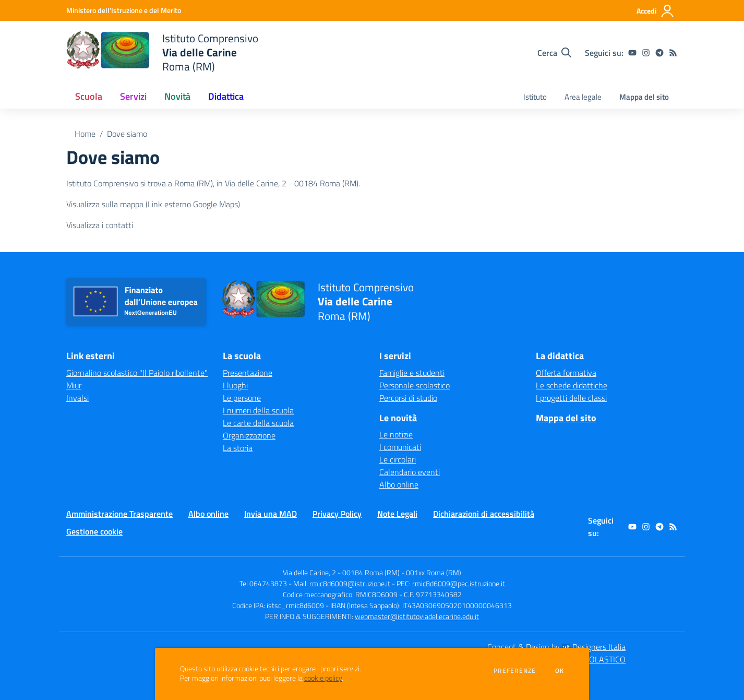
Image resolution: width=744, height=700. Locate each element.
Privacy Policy (337, 514)
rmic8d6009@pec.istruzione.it (459, 583)
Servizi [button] (133, 96)
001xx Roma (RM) (434, 572)
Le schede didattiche (572, 385)
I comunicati (400, 447)
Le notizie (396, 434)
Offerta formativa (566, 373)
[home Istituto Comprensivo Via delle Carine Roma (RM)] (162, 52)
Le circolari (398, 459)
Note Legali (397, 514)
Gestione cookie (94, 531)
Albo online (399, 484)
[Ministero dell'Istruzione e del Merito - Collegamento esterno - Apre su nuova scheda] (124, 10)
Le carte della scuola (258, 423)
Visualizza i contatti (100, 225)
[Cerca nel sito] (554, 53)
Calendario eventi (410, 472)
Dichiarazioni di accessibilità (484, 514)
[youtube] (632, 53)
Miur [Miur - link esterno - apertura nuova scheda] (74, 385)
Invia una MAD (271, 514)
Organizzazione (249, 435)
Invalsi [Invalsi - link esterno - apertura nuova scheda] (77, 398)
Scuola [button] (89, 96)
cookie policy (323, 678)
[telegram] (659, 53)
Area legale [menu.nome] (583, 97)
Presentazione (248, 373)
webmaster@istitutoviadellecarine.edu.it (417, 616)
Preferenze (515, 671)
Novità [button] (177, 96)
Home (85, 134)
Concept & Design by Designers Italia (556, 647)
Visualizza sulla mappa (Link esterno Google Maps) (153, 204)
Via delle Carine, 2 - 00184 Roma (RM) (341, 572)
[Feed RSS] (673, 53)
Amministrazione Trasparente (119, 514)
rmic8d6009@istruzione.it (350, 583)
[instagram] (646, 53)
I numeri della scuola (258, 410)
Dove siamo (127, 134)
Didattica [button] (226, 96)
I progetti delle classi (571, 398)
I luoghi (235, 385)
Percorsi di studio (408, 398)
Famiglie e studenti (412, 373)
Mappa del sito (644, 97)
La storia (238, 448)
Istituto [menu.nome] (535, 97)
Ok (560, 671)
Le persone (242, 398)
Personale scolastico (415, 385)
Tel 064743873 (263, 583)
